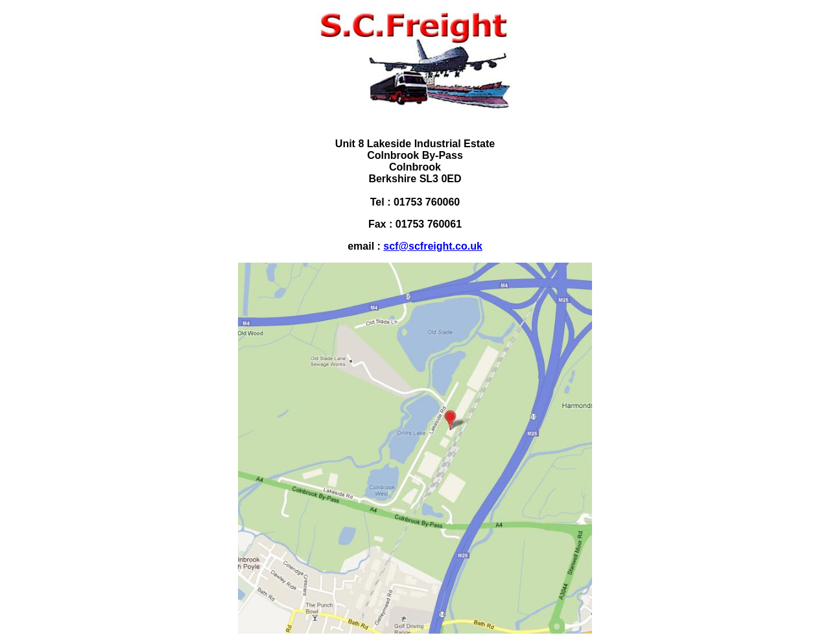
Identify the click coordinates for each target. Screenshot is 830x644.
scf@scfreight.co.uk (433, 246)
